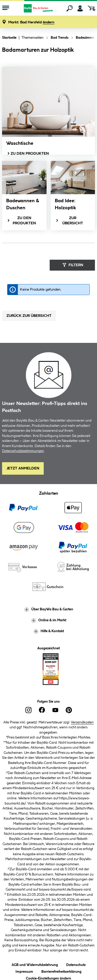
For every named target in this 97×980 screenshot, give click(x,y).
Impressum (24, 971)
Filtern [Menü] (72, 265)
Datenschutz (76, 964)
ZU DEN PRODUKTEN (28, 153)
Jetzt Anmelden (23, 468)
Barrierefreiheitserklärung (61, 971)
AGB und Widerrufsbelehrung (35, 964)
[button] (31, 22)
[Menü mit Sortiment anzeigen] (6, 8)
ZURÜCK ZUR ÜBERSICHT (29, 316)
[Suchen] (70, 8)
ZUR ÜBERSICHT (69, 221)
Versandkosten (82, 722)
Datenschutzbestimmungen (23, 451)
